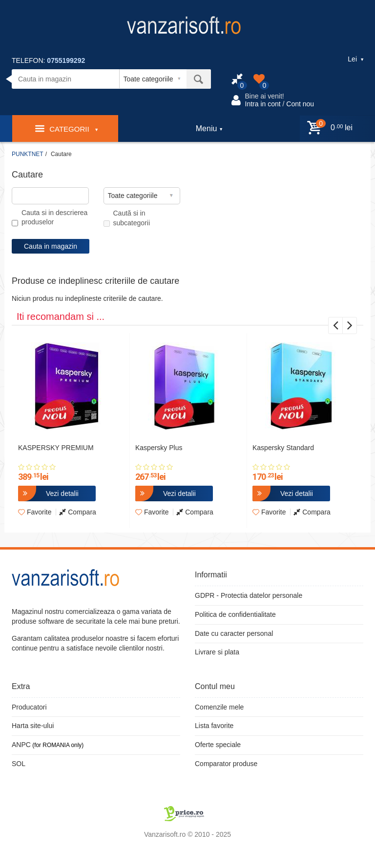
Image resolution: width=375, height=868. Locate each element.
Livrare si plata (217, 652)
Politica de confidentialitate (235, 614)
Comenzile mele (219, 707)
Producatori (29, 707)
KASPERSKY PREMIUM (56, 448)
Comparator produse (226, 764)
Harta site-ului (33, 726)
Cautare (61, 154)
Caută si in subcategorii (127, 218)
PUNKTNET (28, 154)
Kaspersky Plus (159, 448)
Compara (77, 512)
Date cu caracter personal (234, 633)
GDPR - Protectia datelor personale (249, 595)
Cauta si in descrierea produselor (50, 217)
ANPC (21, 745)
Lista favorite (214, 726)
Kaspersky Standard (283, 448)
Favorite (35, 512)
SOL (19, 764)
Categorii (66, 128)
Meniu (209, 128)
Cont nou (300, 104)
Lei (355, 59)
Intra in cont (263, 104)
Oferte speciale (218, 745)
